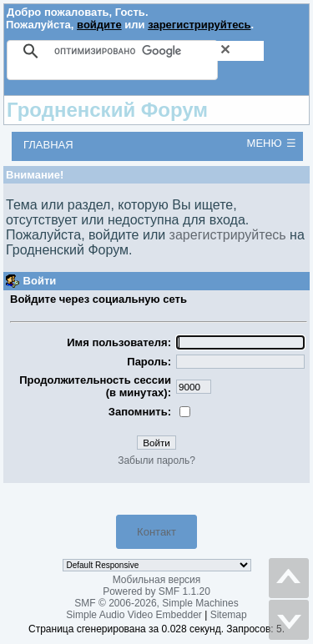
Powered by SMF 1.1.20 (156, 591)
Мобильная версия (157, 580)
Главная (48, 145)
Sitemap (229, 615)
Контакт (156, 532)
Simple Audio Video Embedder (134, 615)
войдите (99, 25)
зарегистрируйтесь (199, 25)
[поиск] (159, 51)
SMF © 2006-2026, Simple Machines (156, 603)
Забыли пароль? (156, 460)
